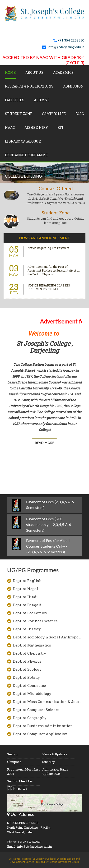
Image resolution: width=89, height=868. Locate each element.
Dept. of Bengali (27, 605)
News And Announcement (44, 238)
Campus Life (54, 114)
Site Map (49, 762)
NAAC (10, 127)
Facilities (15, 100)
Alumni (41, 100)
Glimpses (14, 762)
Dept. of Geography (30, 718)
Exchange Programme (26, 155)
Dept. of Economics (30, 613)
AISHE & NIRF (36, 127)
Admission (73, 86)
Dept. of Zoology (27, 669)
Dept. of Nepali (26, 589)
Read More (45, 443)
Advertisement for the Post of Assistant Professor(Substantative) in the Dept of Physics (54, 270)
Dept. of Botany (26, 677)
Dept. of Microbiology (32, 693)
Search (12, 754)
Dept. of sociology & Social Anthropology (47, 637)
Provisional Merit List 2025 (23, 771)
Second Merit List (20, 781)
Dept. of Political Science (35, 621)
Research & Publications (29, 86)
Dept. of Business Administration (43, 726)
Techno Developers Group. (64, 862)
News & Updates (55, 754)
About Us (34, 72)
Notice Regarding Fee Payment (48, 248)
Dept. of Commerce (29, 685)
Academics (63, 72)
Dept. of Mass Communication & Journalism (47, 702)
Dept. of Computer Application (40, 734)
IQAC (80, 114)
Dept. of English (27, 581)
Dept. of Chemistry (30, 653)
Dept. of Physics (27, 661)
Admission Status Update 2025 (55, 771)
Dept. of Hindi (25, 597)
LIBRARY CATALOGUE (23, 141)
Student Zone (19, 114)
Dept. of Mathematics (32, 645)
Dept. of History (27, 629)
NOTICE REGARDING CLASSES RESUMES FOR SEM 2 (49, 287)
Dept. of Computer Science (36, 710)
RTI (60, 127)
